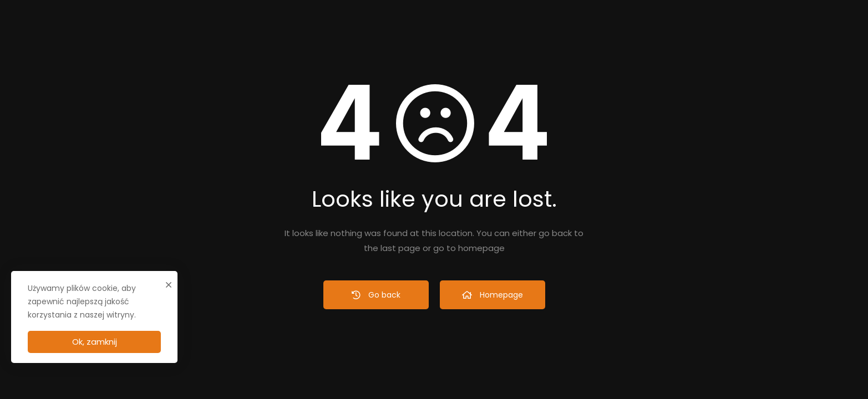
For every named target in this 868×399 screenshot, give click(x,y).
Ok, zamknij (95, 342)
